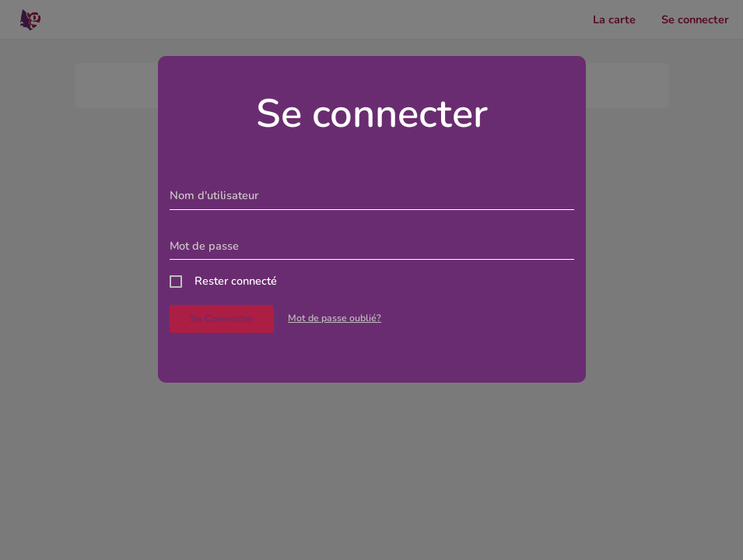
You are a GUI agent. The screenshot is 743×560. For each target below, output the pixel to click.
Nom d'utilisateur (214, 195)
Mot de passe (204, 246)
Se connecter (222, 319)
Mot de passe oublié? (335, 318)
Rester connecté (236, 281)
